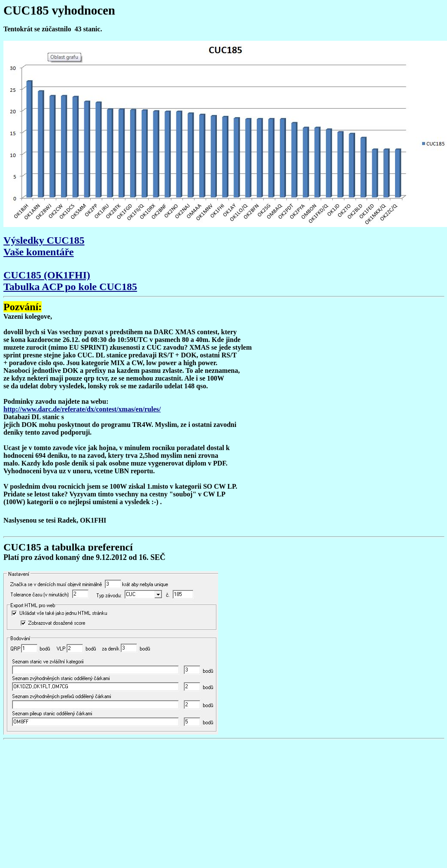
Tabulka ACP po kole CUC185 (70, 287)
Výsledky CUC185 (44, 240)
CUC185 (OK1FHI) (47, 275)
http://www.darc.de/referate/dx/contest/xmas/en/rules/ (82, 409)
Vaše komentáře (39, 252)
